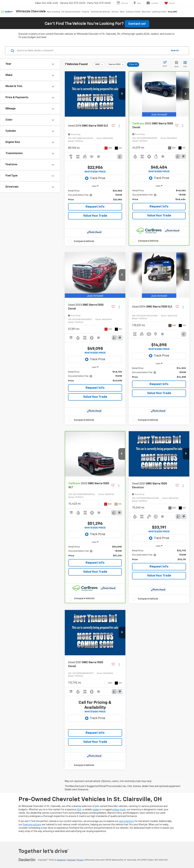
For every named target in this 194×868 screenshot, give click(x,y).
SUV (79, 810)
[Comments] (120, 157)
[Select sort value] (166, 64)
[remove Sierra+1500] (116, 65)
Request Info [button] (95, 207)
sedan (96, 810)
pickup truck (119, 810)
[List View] (185, 64)
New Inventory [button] (54, 12)
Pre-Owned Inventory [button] (71, 12)
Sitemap (71, 860)
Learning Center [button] (159, 12)
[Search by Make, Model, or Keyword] (92, 51)
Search (175, 51)
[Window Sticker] (183, 157)
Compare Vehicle (84, 241)
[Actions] (119, 126)
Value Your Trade (95, 216)
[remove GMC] (99, 65)
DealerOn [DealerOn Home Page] (61, 860)
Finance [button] (85, 12)
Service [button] (115, 12)
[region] (95, 195)
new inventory (126, 821)
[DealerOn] (27, 860)
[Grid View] (176, 64)
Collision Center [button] (133, 12)
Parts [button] (122, 12)
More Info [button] (146, 12)
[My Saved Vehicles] (169, 3)
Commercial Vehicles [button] (100, 12)
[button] (122, 94)
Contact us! (137, 24)
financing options (32, 825)
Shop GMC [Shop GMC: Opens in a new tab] (173, 12)
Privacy (80, 860)
